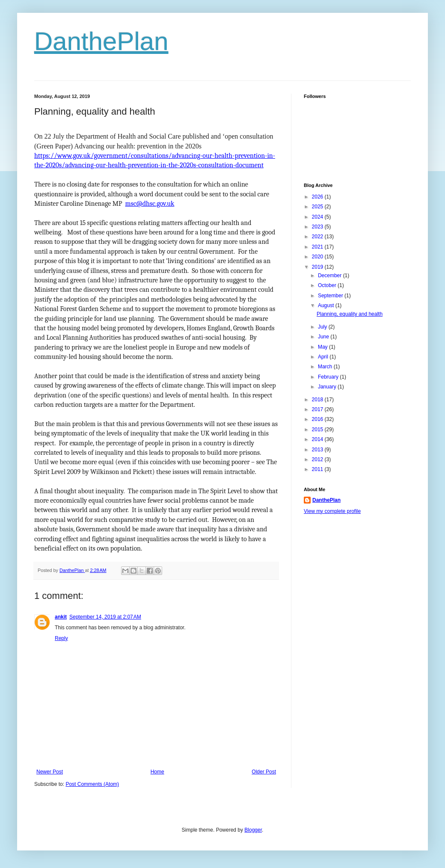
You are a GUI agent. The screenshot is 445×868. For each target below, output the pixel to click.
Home (157, 772)
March (326, 367)
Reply (61, 638)
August (327, 305)
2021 (318, 247)
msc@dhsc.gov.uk (150, 204)
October (328, 285)
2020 (318, 257)
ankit (61, 617)
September (331, 296)
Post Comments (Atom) (92, 784)
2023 (318, 227)
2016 (318, 419)
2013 (318, 450)
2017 (318, 409)
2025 (318, 207)
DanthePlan (101, 41)
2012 (318, 459)
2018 (318, 400)
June (324, 337)
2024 (318, 217)
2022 (318, 237)
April (324, 357)
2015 (318, 430)
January (328, 387)
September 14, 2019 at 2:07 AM (105, 617)
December (331, 276)
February (329, 377)
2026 (318, 197)
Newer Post (50, 772)
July (323, 327)
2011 (318, 469)
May (323, 347)
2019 (318, 267)
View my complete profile (332, 511)
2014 (318, 439)
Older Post (264, 772)
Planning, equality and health (350, 314)
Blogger (253, 830)
